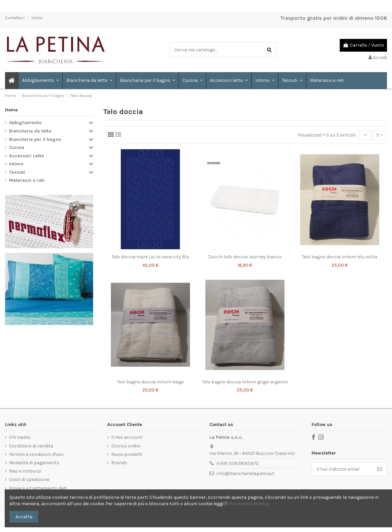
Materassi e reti (27, 180)
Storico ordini (126, 446)
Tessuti (17, 172)
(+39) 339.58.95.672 (238, 463)
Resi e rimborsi (25, 471)
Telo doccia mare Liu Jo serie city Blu (150, 257)
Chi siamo (20, 437)
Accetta (24, 517)
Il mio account (127, 437)
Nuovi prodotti (127, 454)
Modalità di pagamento (34, 463)
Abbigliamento (25, 123)
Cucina (17, 147)
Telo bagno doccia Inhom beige (150, 382)
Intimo (16, 164)
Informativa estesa (247, 504)
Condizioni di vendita (31, 446)
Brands (119, 463)
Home (37, 18)
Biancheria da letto (30, 131)
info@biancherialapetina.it (245, 473)
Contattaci (15, 18)
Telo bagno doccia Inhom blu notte (340, 257)
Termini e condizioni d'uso (36, 454)
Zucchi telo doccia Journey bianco (245, 257)
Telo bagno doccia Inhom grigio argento (245, 382)
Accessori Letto (26, 156)
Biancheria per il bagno (35, 139)
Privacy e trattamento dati (38, 488)
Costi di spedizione (29, 480)
